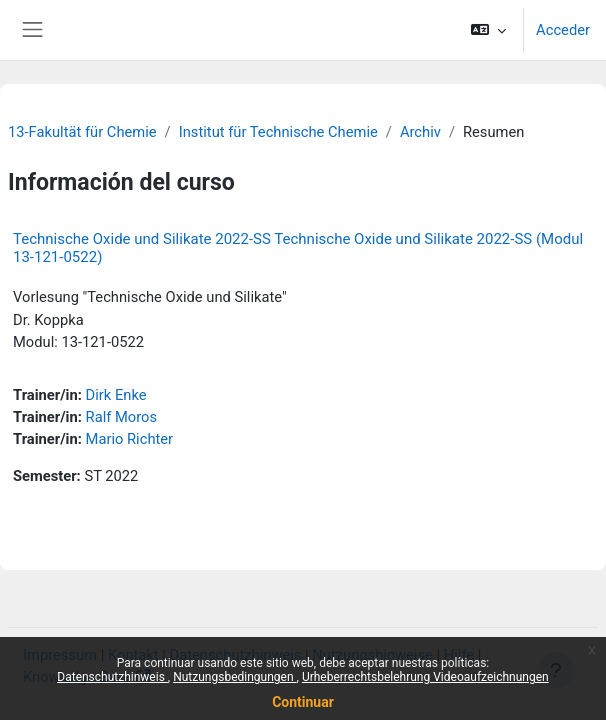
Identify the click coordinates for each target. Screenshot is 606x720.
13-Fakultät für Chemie (82, 132)
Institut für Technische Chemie (278, 132)
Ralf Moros (122, 417)
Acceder (563, 30)
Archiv (420, 132)
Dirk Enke (116, 395)
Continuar (303, 702)
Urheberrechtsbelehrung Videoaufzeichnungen (425, 677)
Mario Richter (130, 439)
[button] (488, 30)
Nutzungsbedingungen (234, 677)
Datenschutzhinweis (112, 677)
